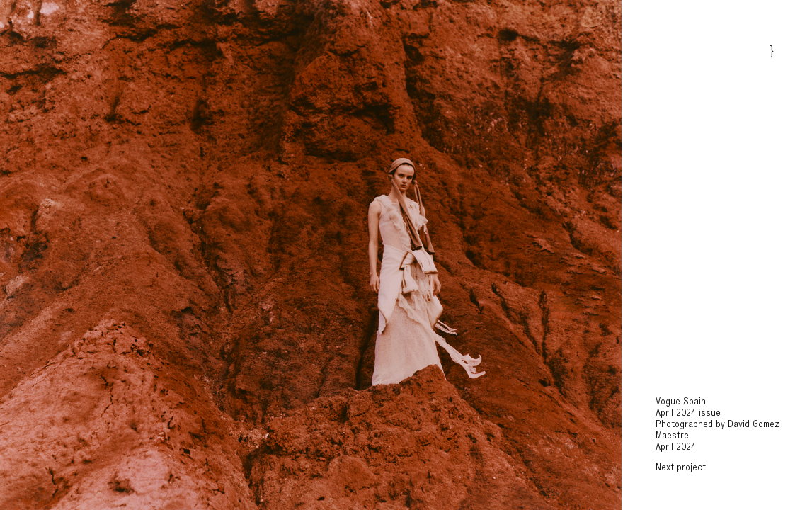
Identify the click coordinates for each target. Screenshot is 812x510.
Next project (681, 469)
